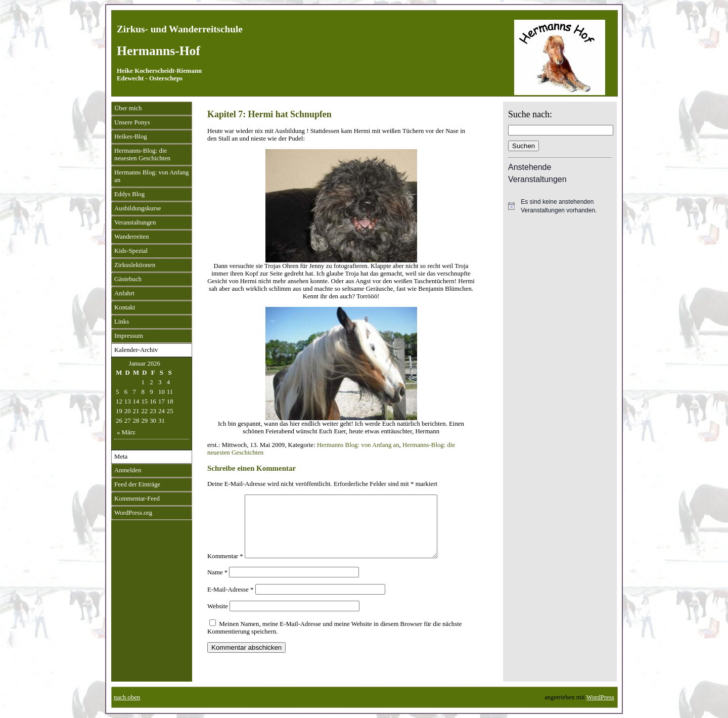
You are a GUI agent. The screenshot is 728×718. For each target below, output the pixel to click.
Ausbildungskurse (138, 208)
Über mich (128, 108)
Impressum (129, 336)
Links (122, 322)
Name (217, 585)
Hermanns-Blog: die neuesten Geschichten (142, 154)
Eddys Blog (129, 194)
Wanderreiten (132, 237)
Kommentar (225, 568)
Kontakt (125, 307)
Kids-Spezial (131, 251)
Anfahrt (124, 293)
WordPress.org (133, 513)
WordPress (600, 697)
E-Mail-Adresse (230, 602)
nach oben (127, 697)
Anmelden (128, 470)
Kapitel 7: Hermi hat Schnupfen (269, 114)
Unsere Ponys (132, 122)
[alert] (560, 206)
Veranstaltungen (135, 222)
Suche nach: (530, 114)
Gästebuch (128, 279)
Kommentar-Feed (137, 499)
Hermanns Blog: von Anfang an (152, 176)
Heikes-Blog (131, 137)
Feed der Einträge (137, 484)
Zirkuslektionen (135, 265)
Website (218, 618)
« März (126, 432)
